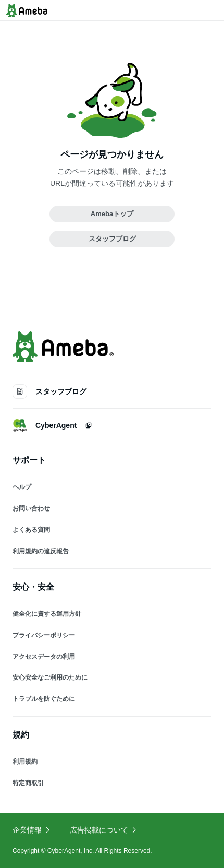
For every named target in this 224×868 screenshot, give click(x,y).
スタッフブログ (112, 239)
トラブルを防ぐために (44, 699)
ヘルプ (22, 487)
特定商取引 (28, 783)
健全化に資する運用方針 (47, 614)
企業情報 (32, 830)
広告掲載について (104, 830)
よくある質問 (31, 530)
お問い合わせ (31, 508)
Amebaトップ (112, 214)
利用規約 (25, 762)
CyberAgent (52, 425)
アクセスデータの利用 (44, 657)
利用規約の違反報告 (41, 551)
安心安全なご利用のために (50, 677)
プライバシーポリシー (44, 635)
